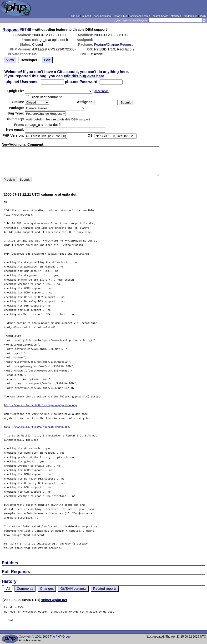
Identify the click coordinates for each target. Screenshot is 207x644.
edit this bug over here (84, 76)
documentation (102, 16)
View (10, 60)
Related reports (105, 589)
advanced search (140, 16)
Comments (25, 589)
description (101, 91)
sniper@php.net (54, 600)
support (87, 16)
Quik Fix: (16, 91)
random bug (191, 16)
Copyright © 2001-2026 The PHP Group (45, 637)
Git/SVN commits (73, 589)
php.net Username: (23, 82)
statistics (176, 16)
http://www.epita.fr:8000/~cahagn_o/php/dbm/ (37, 427)
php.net (75, 16)
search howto (160, 16)
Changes (47, 589)
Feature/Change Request (113, 45)
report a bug (121, 16)
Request (10, 30)
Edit (47, 60)
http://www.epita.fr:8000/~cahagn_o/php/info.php (40, 405)
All (8, 589)
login (203, 16)
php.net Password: (82, 82)
